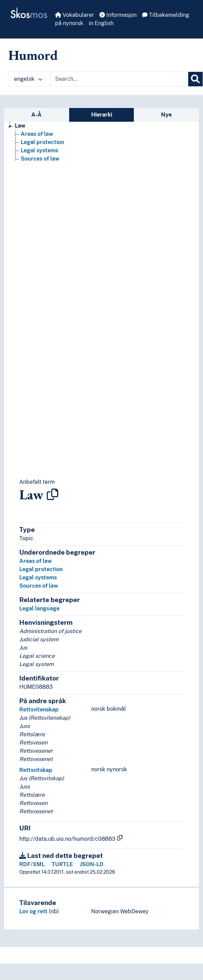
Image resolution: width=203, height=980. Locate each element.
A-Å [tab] (36, 115)
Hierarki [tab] (102, 115)
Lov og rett (33, 911)
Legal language (39, 608)
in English (101, 23)
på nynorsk (69, 23)
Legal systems (38, 578)
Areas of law (36, 561)
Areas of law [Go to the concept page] (37, 134)
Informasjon (118, 15)
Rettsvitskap (36, 770)
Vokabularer (74, 15)
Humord (33, 55)
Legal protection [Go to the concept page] (42, 142)
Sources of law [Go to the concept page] (40, 159)
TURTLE (62, 864)
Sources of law (39, 586)
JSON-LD (92, 864)
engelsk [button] (28, 79)
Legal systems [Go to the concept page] (39, 150)
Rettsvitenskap (39, 710)
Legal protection (41, 569)
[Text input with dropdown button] (119, 79)
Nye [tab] (166, 115)
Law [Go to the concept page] (20, 126)
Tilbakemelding (166, 15)
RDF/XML (32, 864)
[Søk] (195, 79)
